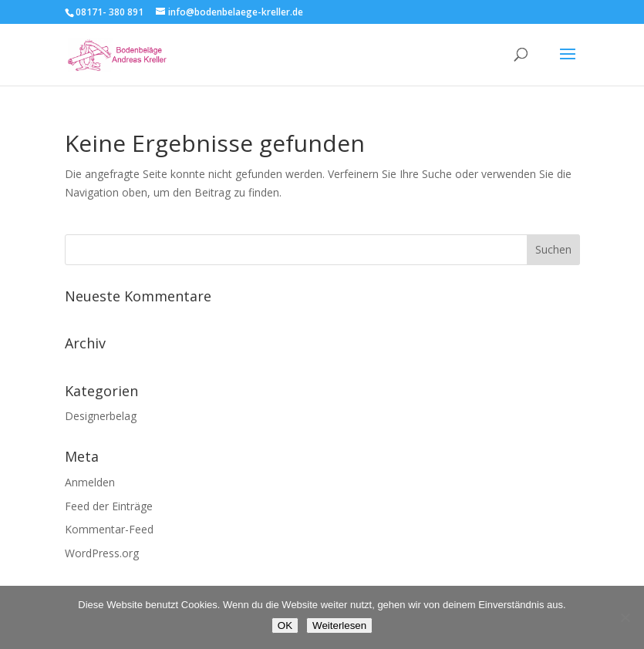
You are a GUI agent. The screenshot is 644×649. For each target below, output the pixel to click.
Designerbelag (101, 416)
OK (285, 625)
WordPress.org (102, 553)
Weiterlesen (339, 625)
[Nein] (625, 617)
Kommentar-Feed (109, 529)
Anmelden (90, 482)
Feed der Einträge (109, 506)
